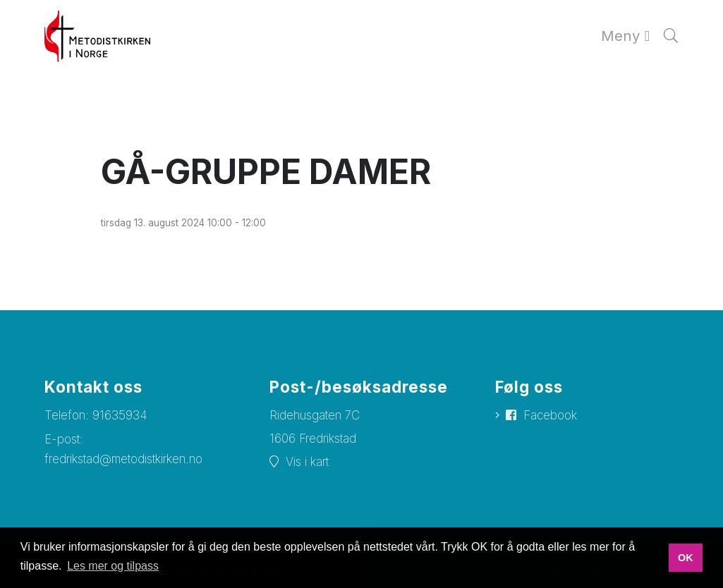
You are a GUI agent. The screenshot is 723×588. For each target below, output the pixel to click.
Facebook (550, 415)
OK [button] (686, 558)
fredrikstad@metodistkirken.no (123, 459)
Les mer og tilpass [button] (113, 566)
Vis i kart (307, 462)
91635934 (120, 415)
